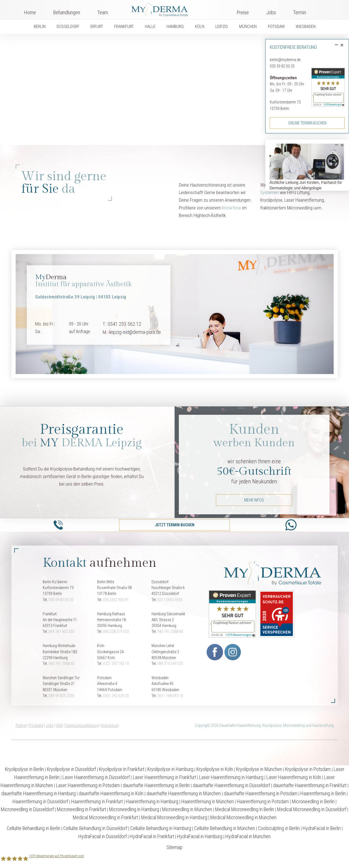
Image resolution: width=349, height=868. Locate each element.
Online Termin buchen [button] (307, 123)
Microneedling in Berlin (313, 801)
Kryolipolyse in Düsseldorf (71, 769)
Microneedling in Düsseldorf (27, 809)
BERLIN (40, 26)
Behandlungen (67, 12)
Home (30, 12)
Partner (21, 725)
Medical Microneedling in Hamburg (174, 817)
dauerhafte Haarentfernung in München (184, 793)
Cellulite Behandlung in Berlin (33, 828)
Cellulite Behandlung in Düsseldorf (95, 828)
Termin (300, 12)
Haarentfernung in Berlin (323, 793)
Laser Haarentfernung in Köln (294, 777)
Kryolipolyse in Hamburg (170, 769)
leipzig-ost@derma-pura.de (135, 332)
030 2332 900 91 (116, 600)
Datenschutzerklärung (82, 725)
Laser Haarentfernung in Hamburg (231, 777)
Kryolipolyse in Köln (215, 769)
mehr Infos (254, 500)
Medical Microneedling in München (243, 817)
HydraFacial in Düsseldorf (103, 836)
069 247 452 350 (62, 631)
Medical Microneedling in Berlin (245, 809)
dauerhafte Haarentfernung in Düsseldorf (231, 785)
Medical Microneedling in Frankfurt (105, 817)
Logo (172, 8)
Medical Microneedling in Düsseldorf (312, 809)
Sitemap (174, 847)
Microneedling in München (187, 809)
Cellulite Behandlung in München (225, 828)
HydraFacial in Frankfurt (152, 836)
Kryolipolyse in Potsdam (308, 769)
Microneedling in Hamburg (134, 809)
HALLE (150, 26)
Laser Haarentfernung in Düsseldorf (96, 777)
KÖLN (200, 26)
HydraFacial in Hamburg (200, 836)
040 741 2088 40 (170, 631)
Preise (243, 12)
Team (103, 12)
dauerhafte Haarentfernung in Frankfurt (310, 785)
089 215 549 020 (170, 664)
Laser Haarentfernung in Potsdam (88, 785)
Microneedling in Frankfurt (81, 809)
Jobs (271, 12)
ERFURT (97, 26)
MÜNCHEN (248, 26)
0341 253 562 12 (124, 324)
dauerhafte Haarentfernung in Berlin (156, 785)
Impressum (110, 725)
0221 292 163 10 (116, 664)
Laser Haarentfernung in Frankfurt (164, 777)
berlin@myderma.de (285, 60)
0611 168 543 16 (170, 696)
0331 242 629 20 (116, 696)
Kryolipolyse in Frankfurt (122, 769)
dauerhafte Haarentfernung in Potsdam (261, 793)
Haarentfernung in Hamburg (152, 801)
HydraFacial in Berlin (322, 828)
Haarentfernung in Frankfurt (97, 801)
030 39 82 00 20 (282, 66)
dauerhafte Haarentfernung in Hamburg (38, 793)
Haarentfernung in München (208, 801)
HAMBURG (175, 26)
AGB (59, 725)
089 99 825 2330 (62, 696)
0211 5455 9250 (170, 600)
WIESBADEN (306, 26)
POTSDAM (276, 26)
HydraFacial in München (248, 836)
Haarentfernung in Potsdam (263, 801)
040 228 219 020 (116, 631)
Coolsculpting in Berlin (279, 828)
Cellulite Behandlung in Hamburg (161, 828)
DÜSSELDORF (68, 26)
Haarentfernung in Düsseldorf (40, 801)
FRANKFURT (124, 26)
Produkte (36, 725)
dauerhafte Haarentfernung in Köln (111, 793)
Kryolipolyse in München (259, 769)
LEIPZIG (222, 26)
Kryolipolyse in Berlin (24, 769)
